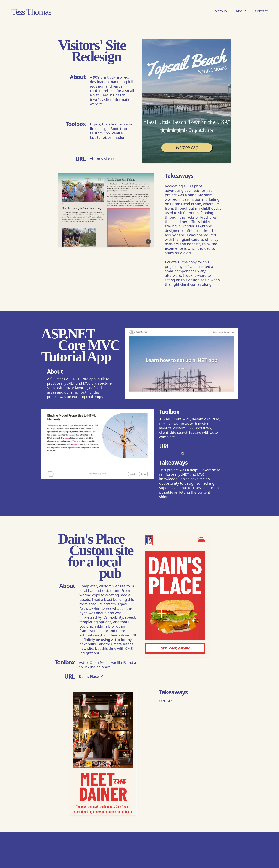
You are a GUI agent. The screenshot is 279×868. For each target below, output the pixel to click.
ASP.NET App (172, 453)
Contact (261, 11)
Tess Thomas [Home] (31, 12)
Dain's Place (91, 676)
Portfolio (220, 11)
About (241, 11)
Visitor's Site (102, 159)
